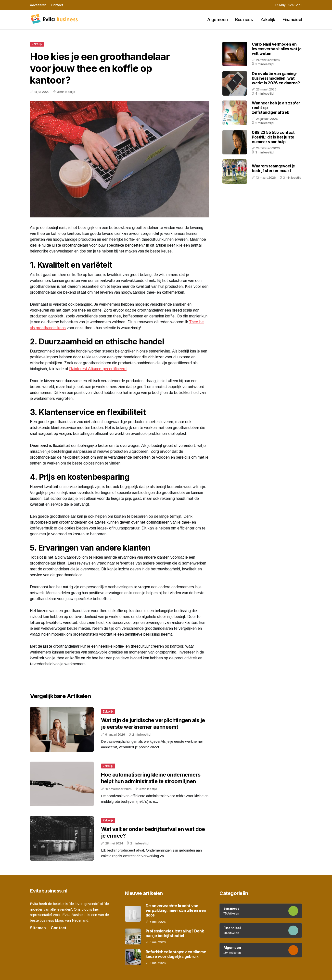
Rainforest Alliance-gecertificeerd (98, 369)
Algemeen (217, 20)
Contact (57, 5)
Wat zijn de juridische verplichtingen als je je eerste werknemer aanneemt (153, 723)
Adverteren (38, 5)
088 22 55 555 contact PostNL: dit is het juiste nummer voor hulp (273, 137)
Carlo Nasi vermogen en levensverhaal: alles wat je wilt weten (277, 49)
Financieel (292, 20)
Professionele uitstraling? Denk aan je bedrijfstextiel (175, 933)
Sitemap (38, 928)
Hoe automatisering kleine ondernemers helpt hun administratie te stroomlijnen (151, 778)
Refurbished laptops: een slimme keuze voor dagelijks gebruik (176, 954)
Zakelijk (268, 20)
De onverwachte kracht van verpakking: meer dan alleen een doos (176, 911)
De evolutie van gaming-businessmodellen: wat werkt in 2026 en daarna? (276, 78)
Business (244, 20)
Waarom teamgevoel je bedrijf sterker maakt (273, 168)
